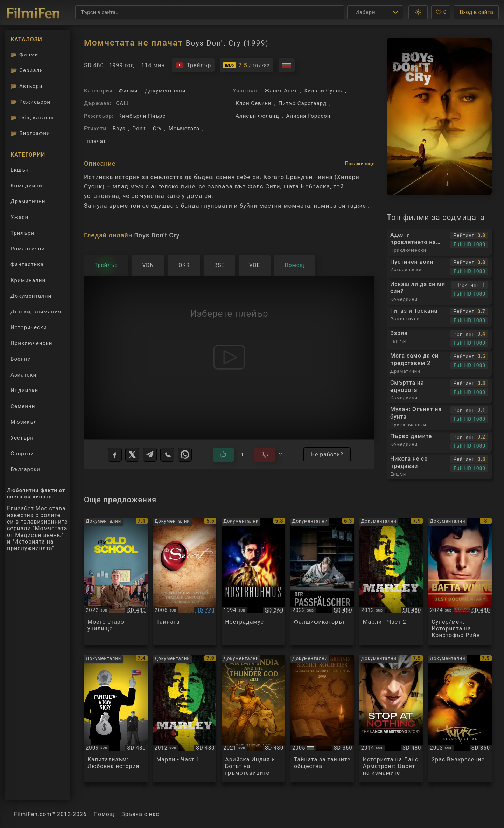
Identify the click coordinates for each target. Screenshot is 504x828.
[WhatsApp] (185, 455)
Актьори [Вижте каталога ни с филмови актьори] (27, 86)
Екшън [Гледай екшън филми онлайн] (20, 170)
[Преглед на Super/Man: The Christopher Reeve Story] (460, 582)
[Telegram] (150, 455)
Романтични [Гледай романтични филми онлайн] (28, 249)
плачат (96, 141)
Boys (119, 129)
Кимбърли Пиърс (142, 116)
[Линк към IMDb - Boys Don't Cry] (246, 65)
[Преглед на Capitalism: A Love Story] (116, 719)
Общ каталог (33, 118)
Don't (139, 129)
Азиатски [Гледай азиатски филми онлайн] (23, 375)
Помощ (104, 814)
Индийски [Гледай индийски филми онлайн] (24, 391)
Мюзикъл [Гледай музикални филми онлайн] (24, 422)
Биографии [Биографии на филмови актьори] (30, 133)
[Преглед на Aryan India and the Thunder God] (253, 719)
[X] (132, 455)
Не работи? (327, 454)
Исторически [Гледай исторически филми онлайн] (29, 327)
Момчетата (184, 129)
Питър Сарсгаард (303, 103)
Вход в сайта (476, 12)
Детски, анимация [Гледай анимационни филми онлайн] (36, 312)
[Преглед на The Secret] (185, 582)
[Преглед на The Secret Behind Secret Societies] (322, 719)
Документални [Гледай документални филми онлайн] (31, 296)
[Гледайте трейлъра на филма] (193, 65)
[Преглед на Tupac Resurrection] (460, 719)
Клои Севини (254, 103)
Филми (128, 91)
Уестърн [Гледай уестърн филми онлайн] (22, 438)
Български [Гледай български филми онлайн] (25, 469)
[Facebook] (115, 455)
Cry (157, 129)
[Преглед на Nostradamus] (253, 582)
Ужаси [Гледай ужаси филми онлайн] (19, 217)
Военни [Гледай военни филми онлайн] (21, 359)
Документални (165, 91)
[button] (418, 12)
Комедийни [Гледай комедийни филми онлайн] (26, 186)
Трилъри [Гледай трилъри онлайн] (22, 234)
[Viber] (167, 455)
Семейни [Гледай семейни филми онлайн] (23, 406)
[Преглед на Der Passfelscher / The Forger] (322, 582)
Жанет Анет (281, 91)
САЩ (122, 103)
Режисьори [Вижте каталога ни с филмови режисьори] (30, 102)
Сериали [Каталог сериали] (27, 70)
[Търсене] (210, 12)
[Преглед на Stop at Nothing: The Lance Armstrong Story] (391, 719)
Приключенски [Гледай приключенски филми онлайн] (31, 343)
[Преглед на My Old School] (116, 582)
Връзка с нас (140, 814)
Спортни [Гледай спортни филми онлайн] (22, 454)
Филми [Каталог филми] (24, 55)
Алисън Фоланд (257, 116)
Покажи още (360, 164)
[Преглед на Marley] (391, 582)
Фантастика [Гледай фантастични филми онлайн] (27, 264)
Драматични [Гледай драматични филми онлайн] (28, 201)
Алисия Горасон (308, 116)
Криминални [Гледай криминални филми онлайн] (28, 280)
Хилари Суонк (323, 91)
